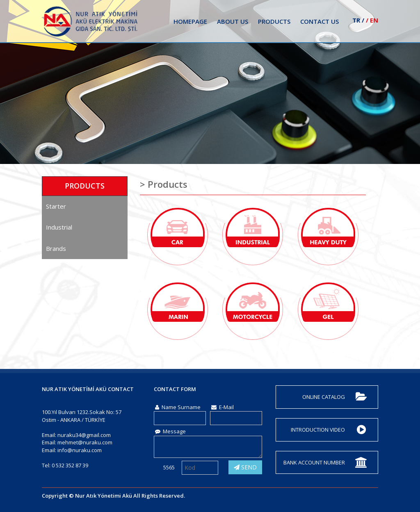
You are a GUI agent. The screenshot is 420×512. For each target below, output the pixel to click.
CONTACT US (320, 22)
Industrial (59, 227)
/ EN (372, 20)
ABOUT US (233, 22)
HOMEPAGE (190, 22)
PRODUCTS (274, 22)
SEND (245, 467)
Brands (56, 248)
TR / (358, 20)
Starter (56, 206)
